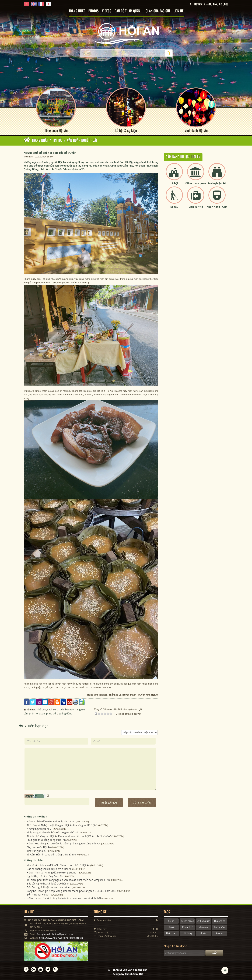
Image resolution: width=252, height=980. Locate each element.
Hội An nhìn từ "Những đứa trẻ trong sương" (52, 873)
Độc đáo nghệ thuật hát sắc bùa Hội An (49, 888)
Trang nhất (77, 11)
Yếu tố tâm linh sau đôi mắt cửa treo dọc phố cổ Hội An (58, 866)
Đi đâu (174, 207)
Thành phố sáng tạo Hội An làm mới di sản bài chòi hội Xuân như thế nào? (69, 836)
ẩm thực (220, 934)
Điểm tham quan (196, 184)
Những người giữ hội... (39, 829)
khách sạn (171, 934)
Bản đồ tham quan (127, 11)
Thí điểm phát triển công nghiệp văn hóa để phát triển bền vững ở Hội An (68, 880)
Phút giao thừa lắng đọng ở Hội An (46, 840)
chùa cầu (204, 927)
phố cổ (171, 927)
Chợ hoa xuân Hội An (39, 847)
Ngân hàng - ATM (217, 207)
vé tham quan (203, 921)
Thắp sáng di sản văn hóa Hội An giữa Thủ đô (52, 833)
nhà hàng (187, 934)
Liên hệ (178, 11)
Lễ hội (174, 184)
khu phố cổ (220, 921)
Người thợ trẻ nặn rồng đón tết (44, 877)
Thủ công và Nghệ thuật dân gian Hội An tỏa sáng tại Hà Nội (61, 825)
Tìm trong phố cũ (36, 851)
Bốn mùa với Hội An (38, 895)
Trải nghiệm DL (217, 184)
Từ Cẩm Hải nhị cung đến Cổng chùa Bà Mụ (51, 855)
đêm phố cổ (187, 927)
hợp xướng (220, 927)
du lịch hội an (187, 921)
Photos (93, 11)
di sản (203, 934)
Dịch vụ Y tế (196, 207)
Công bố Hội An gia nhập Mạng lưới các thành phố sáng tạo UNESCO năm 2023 (72, 891)
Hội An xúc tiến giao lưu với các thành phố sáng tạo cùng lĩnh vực (64, 844)
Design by (128, 974)
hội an (171, 921)
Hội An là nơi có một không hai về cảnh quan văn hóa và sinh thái (64, 899)
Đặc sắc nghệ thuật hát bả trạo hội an (48, 884)
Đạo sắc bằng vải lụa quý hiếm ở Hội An (49, 869)
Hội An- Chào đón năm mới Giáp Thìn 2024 (51, 822)
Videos (107, 11)
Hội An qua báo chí (157, 11)
